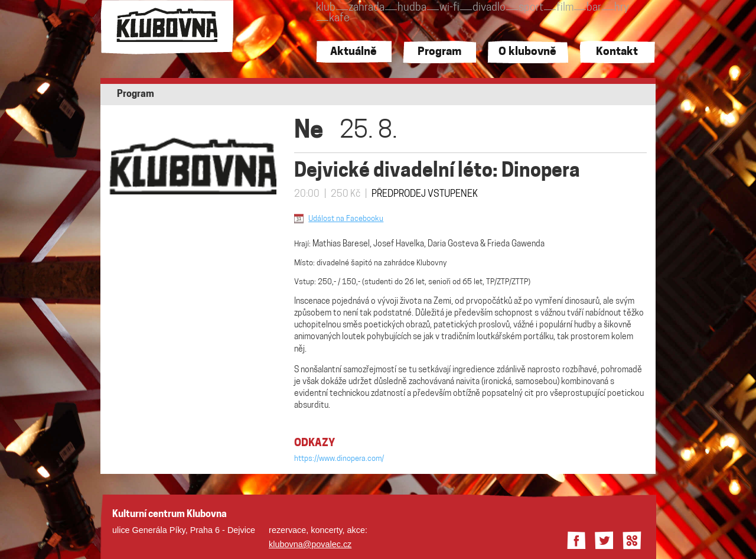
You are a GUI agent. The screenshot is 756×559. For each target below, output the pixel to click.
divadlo (489, 8)
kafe (339, 19)
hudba (412, 8)
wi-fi (449, 8)
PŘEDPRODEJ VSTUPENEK (425, 194)
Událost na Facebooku (346, 219)
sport (531, 8)
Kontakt (617, 52)
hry (622, 8)
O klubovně (527, 52)
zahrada (366, 8)
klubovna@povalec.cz (310, 544)
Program (439, 52)
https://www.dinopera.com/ (339, 459)
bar (594, 8)
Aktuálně (353, 52)
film (565, 8)
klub (326, 8)
